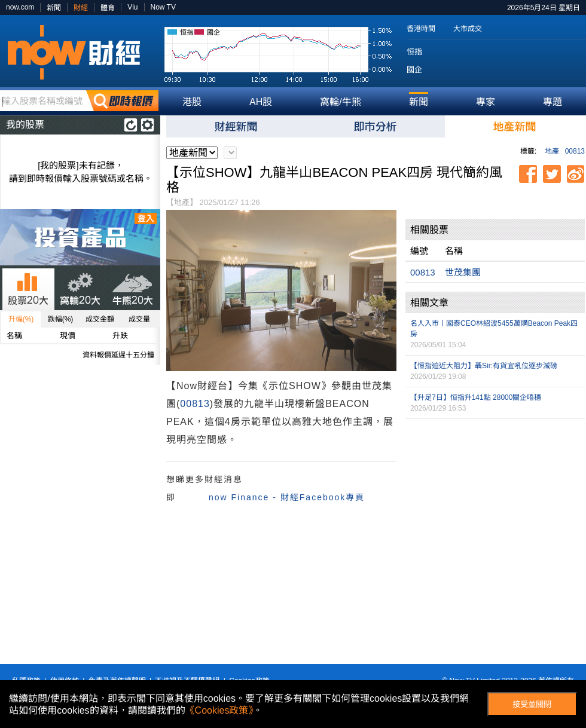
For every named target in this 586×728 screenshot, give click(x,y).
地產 (552, 151)
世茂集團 (463, 272)
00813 (575, 151)
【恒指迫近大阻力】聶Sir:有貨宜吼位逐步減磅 (484, 366)
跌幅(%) (61, 319)
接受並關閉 (532, 704)
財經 (81, 8)
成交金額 (100, 319)
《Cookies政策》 (219, 710)
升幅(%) (21, 319)
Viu (132, 7)
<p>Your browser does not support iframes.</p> (495, 482)
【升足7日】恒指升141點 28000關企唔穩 (476, 397)
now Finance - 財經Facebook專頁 (287, 497)
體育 (108, 8)
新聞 (54, 8)
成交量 (139, 319)
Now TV (163, 7)
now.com (20, 7)
